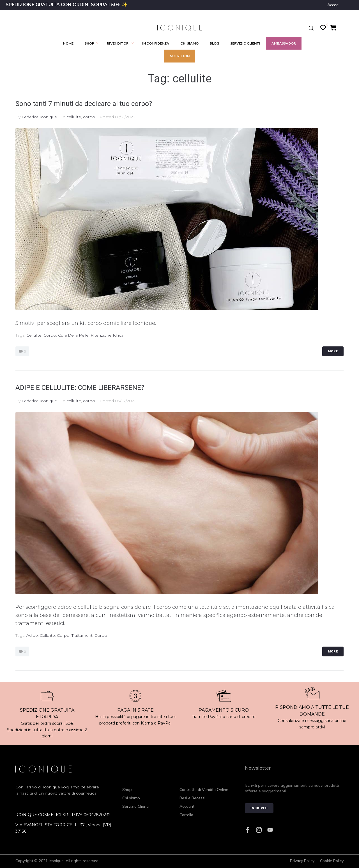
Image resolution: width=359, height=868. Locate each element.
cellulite (74, 117)
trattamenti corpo (89, 635)
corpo (89, 117)
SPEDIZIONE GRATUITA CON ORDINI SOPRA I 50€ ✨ (66, 5)
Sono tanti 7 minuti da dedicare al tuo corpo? (93, 103)
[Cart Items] (335, 28)
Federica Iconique (39, 117)
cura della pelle (73, 335)
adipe (32, 635)
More (333, 351)
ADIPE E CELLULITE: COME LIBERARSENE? (88, 387)
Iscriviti (259, 808)
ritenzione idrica (107, 335)
